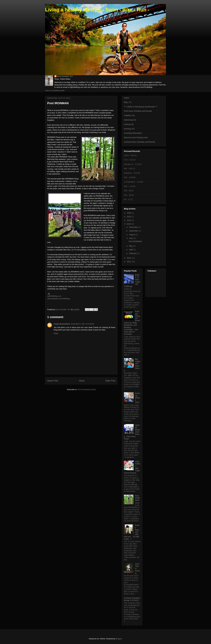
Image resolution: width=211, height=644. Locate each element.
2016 (129, 213)
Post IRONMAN (135, 241)
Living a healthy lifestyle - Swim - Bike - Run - (97, 10)
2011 (129, 262)
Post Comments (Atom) (87, 389)
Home (82, 381)
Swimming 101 (130, 120)
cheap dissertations (62, 324)
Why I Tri (128, 102)
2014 (129, 220)
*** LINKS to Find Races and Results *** (141, 107)
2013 (129, 224)
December (134, 227)
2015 (129, 217)
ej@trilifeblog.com (54, 296)
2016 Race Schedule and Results (138, 111)
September (134, 231)
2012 (129, 258)
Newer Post (53, 381)
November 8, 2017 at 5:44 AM (82, 324)
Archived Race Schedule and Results (139, 142)
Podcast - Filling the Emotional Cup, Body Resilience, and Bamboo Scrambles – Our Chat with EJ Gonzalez (132, 323)
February (133, 253)
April (131, 250)
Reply (56, 333)
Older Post (110, 381)
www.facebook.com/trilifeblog (59, 299)
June (131, 238)
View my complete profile (55, 91)
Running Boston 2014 (138, 398)
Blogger (119, 639)
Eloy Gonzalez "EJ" (65, 76)
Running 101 (129, 129)
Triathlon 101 (129, 115)
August (132, 235)
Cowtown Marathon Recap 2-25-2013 (132, 599)
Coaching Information (133, 133)
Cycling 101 (129, 124)
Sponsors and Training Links (136, 138)
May (131, 246)
